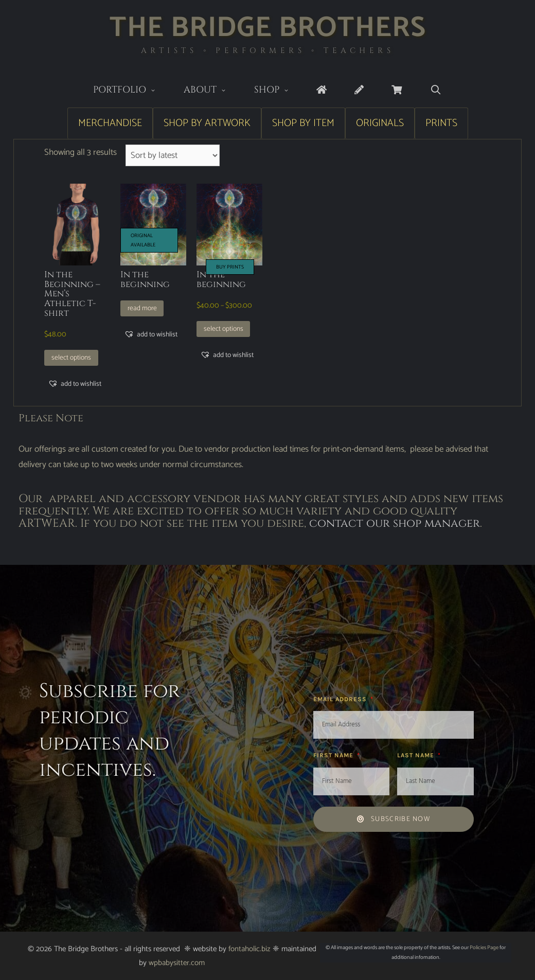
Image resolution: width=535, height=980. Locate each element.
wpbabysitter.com (177, 963)
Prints (441, 123)
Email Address (341, 699)
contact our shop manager (395, 523)
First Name (334, 755)
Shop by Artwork (207, 123)
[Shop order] (173, 155)
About (212, 91)
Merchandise (110, 123)
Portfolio (131, 91)
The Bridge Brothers (268, 28)
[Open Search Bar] (435, 90)
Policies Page (484, 948)
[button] (75, 384)
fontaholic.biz (249, 949)
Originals (380, 123)
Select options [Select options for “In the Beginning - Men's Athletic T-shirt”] (71, 358)
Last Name (417, 755)
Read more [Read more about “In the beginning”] (142, 308)
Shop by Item (303, 123)
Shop (279, 91)
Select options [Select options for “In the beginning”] (224, 329)
